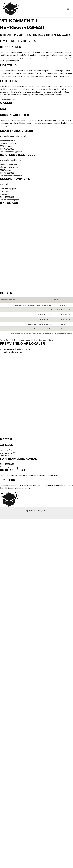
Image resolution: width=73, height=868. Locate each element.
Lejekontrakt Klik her (46, 340)
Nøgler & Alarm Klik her (9, 340)
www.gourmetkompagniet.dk (11, 200)
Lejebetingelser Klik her (28, 340)
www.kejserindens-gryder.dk (11, 152)
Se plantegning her (7, 99)
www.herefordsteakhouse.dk (11, 176)
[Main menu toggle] (68, 9)
